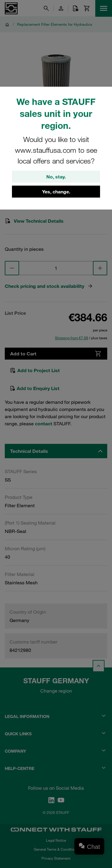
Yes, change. (56, 192)
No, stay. (56, 177)
